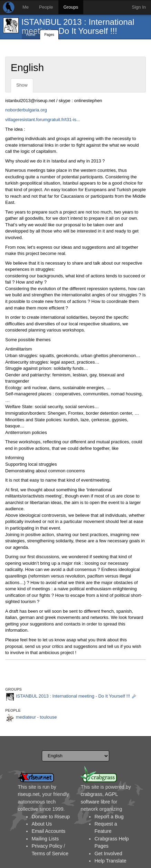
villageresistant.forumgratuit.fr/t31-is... (43, 120)
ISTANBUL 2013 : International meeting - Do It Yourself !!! (78, 26)
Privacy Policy (47, 846)
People (46, 7)
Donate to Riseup (50, 817)
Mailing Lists (45, 839)
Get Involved (108, 854)
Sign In (139, 7)
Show (22, 85)
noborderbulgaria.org (26, 110)
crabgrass (91, 794)
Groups (71, 7)
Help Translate (110, 861)
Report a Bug (109, 817)
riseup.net (29, 794)
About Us (42, 824)
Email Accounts (48, 831)
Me (26, 7)
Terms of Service (50, 854)
